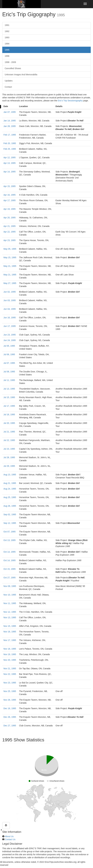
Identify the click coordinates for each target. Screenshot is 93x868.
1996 (7, 56)
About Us (9, 836)
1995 (7, 50)
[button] (6, 826)
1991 (7, 25)
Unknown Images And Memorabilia (21, 75)
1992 (7, 31)
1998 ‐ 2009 (10, 62)
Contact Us (10, 839)
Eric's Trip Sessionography (70, 101)
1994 (7, 44)
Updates (9, 81)
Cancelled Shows (13, 68)
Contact (8, 87)
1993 (7, 37)
